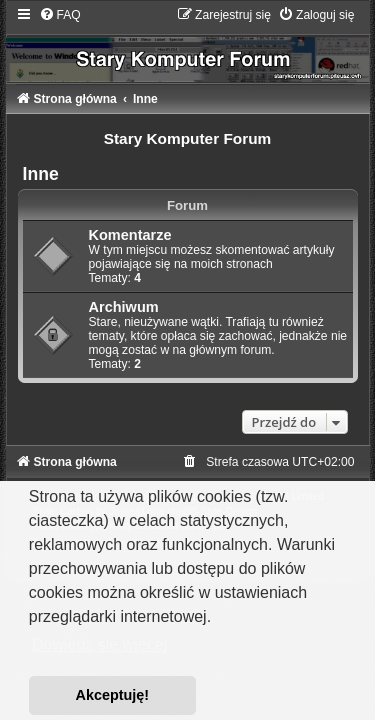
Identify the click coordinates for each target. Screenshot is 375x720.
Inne (41, 174)
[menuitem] (60, 15)
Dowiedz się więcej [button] (99, 644)
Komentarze (130, 235)
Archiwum (124, 307)
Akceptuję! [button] (113, 695)
